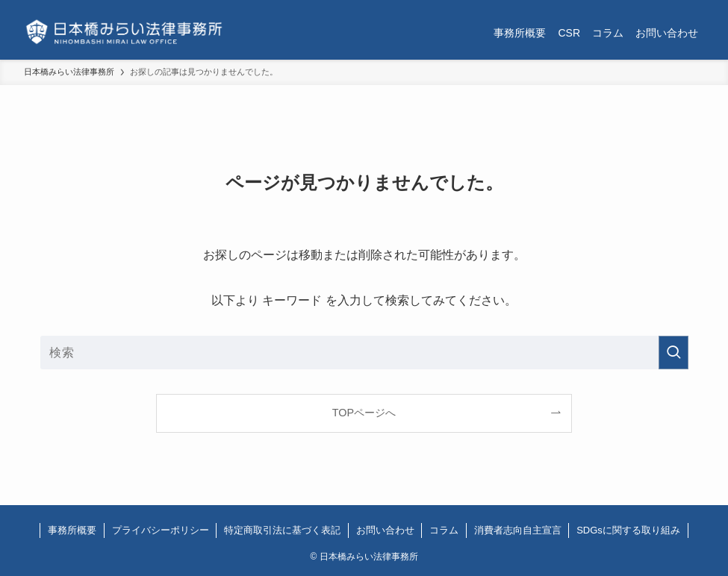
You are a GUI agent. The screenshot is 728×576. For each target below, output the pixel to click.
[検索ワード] (364, 353)
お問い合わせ (385, 530)
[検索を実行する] (673, 353)
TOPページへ (364, 413)
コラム (444, 530)
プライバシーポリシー (161, 530)
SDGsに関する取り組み (628, 530)
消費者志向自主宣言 (518, 530)
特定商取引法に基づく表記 (282, 530)
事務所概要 (72, 530)
